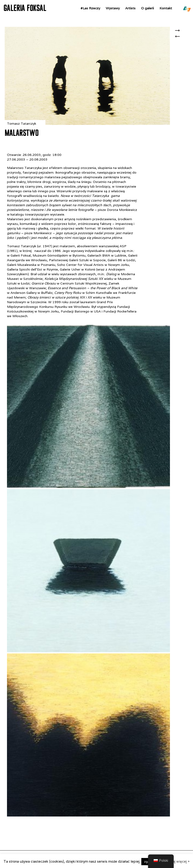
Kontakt (166, 8)
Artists (130, 8)
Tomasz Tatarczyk (22, 124)
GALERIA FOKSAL (25, 8)
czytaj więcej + (178, 861)
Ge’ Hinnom (179, 39)
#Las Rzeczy (90, 8)
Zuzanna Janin (179, 31)
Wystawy (113, 8)
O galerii (147, 8)
